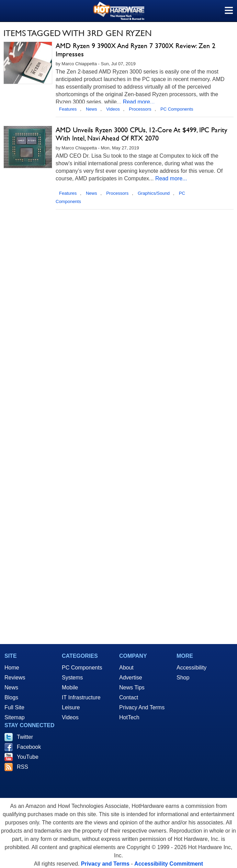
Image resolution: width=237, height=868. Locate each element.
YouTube (28, 757)
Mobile (70, 687)
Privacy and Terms (105, 864)
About (126, 668)
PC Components (177, 109)
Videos (113, 109)
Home (12, 668)
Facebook (29, 747)
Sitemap (15, 717)
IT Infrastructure (81, 697)
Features (68, 109)
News (92, 109)
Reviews (15, 678)
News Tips (132, 687)
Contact (129, 697)
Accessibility (191, 668)
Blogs (11, 697)
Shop (183, 678)
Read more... (139, 102)
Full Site (14, 707)
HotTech (129, 717)
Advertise (131, 678)
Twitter (25, 737)
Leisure (71, 707)
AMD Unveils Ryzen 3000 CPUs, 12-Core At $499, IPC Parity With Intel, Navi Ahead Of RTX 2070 (142, 134)
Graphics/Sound (154, 193)
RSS (22, 767)
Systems (72, 678)
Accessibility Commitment (169, 864)
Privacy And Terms (142, 707)
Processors (140, 109)
